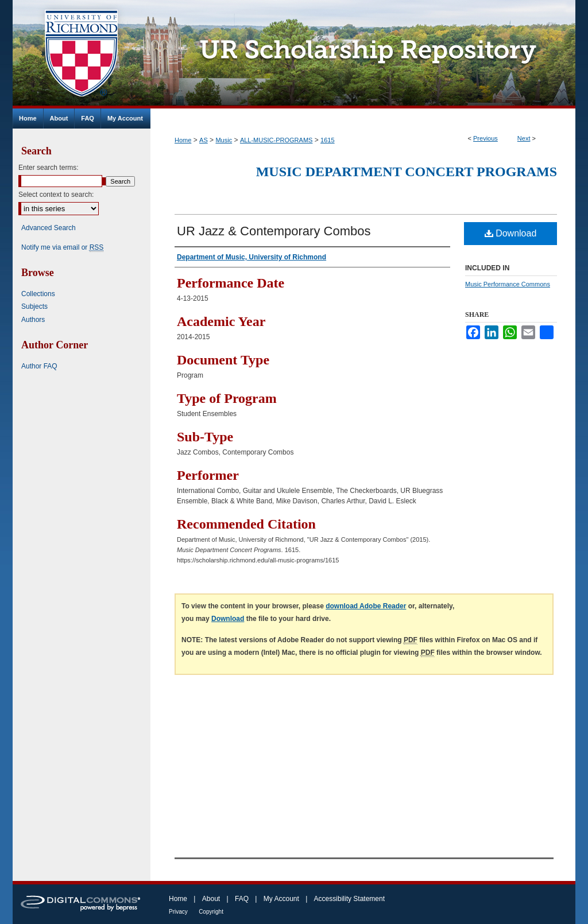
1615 (327, 140)
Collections (38, 294)
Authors (33, 320)
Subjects (34, 306)
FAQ (242, 899)
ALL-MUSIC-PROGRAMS (276, 140)
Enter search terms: (49, 168)
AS (204, 140)
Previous (486, 138)
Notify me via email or (62, 247)
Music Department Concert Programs (407, 172)
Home (183, 140)
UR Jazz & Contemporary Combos (274, 231)
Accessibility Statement (349, 899)
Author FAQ (39, 366)
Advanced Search (49, 228)
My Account (281, 899)
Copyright (211, 912)
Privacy (178, 912)
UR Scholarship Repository (363, 54)
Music (224, 140)
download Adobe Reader (366, 606)
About (211, 899)
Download (511, 233)
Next (524, 138)
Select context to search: (56, 195)
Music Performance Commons (508, 284)
